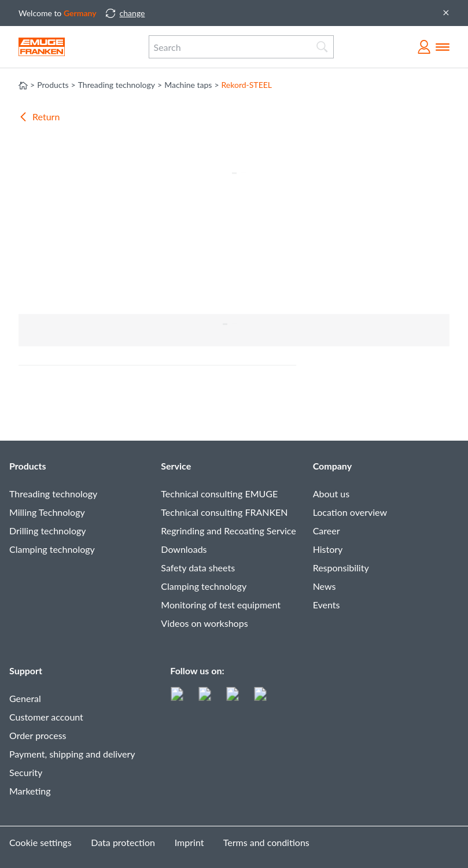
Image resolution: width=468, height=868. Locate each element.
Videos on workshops (204, 623)
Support (26, 671)
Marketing (30, 791)
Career (327, 531)
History (328, 549)
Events (327, 605)
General (25, 698)
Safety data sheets (198, 568)
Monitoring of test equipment (221, 605)
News (325, 586)
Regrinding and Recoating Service (228, 531)
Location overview (350, 512)
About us (331, 494)
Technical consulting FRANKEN (224, 512)
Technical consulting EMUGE (219, 494)
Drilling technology (48, 531)
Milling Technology (47, 512)
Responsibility (341, 568)
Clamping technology (52, 549)
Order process (38, 735)
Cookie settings (40, 842)
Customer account (46, 717)
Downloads (184, 549)
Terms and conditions (266, 842)
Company (332, 466)
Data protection (123, 842)
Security (26, 772)
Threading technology (53, 494)
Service (176, 466)
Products (28, 466)
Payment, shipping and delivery (72, 754)
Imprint (189, 842)
